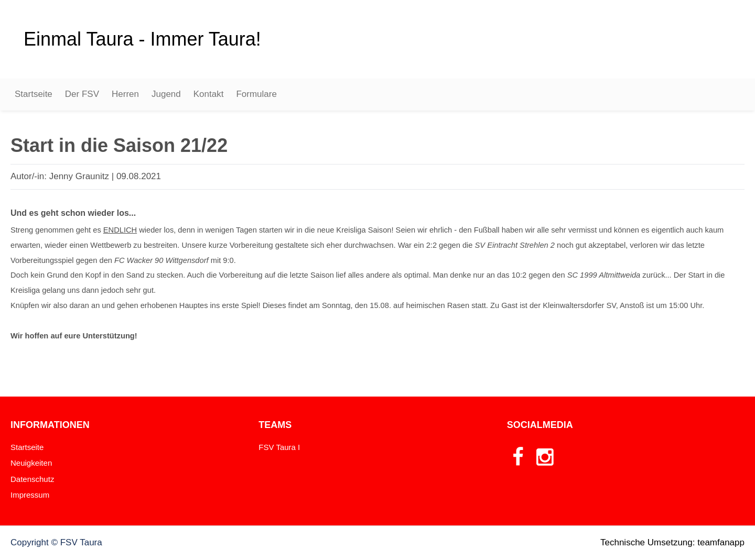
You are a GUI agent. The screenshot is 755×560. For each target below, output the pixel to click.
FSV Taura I (279, 447)
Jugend (166, 94)
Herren (125, 94)
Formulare (256, 94)
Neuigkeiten (31, 463)
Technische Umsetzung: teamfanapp (672, 542)
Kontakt (209, 94)
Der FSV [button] (82, 94)
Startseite (34, 94)
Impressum (30, 495)
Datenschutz (32, 479)
